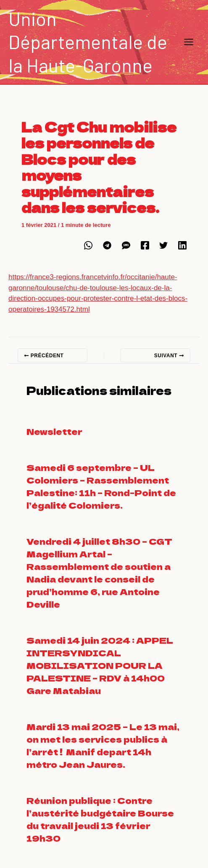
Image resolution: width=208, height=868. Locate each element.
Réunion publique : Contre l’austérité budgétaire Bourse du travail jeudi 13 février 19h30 (100, 819)
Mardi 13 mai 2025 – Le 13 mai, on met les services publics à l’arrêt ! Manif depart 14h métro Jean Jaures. (103, 745)
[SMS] (126, 246)
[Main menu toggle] (189, 42)
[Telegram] (107, 246)
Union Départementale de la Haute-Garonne (88, 42)
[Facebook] (145, 246)
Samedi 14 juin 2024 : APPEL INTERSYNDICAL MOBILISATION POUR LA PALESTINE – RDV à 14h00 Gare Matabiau (100, 665)
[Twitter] (163, 246)
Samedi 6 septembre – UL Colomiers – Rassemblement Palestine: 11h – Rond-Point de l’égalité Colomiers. (101, 486)
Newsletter (54, 431)
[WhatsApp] (88, 246)
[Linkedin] (182, 246)
